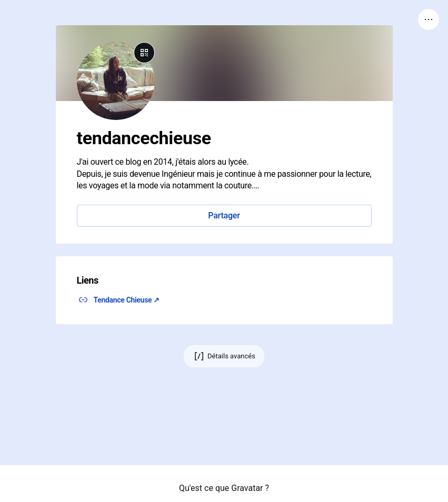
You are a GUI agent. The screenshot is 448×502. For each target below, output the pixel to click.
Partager (224, 215)
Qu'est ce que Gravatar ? (224, 488)
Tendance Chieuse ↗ (127, 300)
